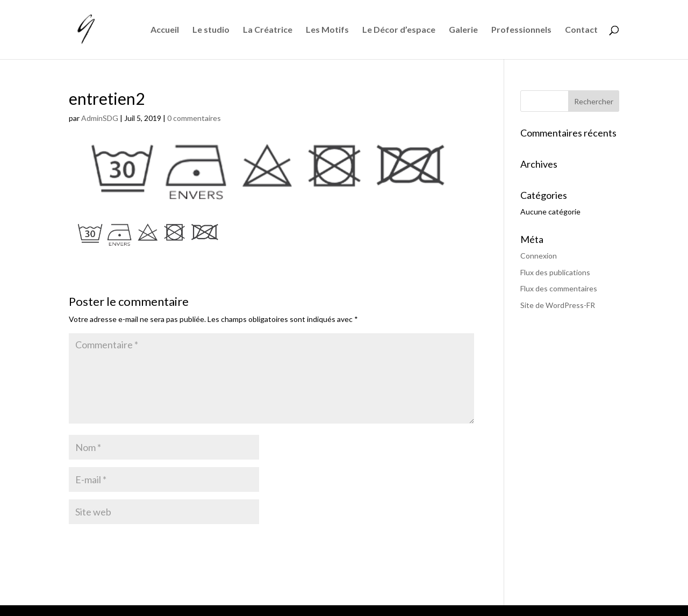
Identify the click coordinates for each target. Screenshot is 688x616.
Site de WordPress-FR (558, 305)
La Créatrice (268, 30)
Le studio (211, 30)
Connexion (539, 256)
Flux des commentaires (559, 288)
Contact (581, 30)
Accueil (165, 30)
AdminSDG (100, 118)
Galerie (463, 30)
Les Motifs (327, 30)
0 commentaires (194, 118)
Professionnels (521, 30)
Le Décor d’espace (399, 30)
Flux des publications (555, 272)
